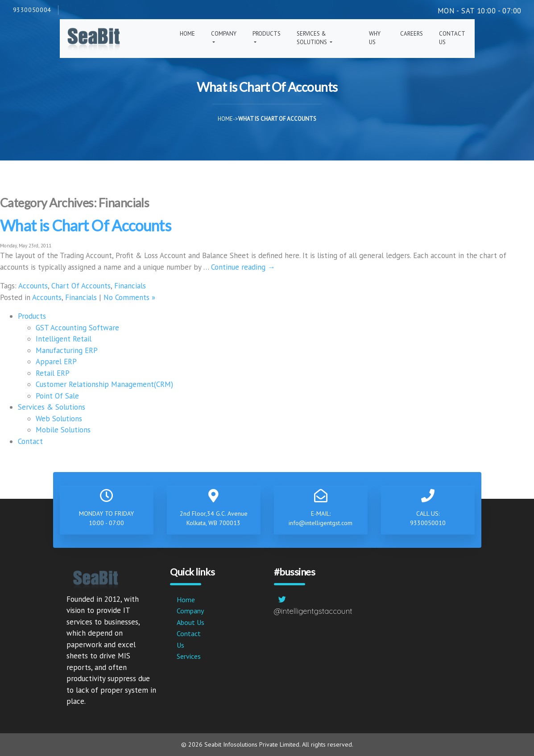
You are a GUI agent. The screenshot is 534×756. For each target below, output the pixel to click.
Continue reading (243, 267)
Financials (130, 286)
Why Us (375, 38)
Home (187, 34)
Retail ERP (53, 373)
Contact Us (452, 38)
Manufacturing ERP (67, 350)
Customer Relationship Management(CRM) (104, 384)
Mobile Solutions (63, 430)
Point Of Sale (57, 396)
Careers (412, 34)
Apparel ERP (56, 362)
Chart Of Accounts (81, 286)
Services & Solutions (52, 407)
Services (189, 656)
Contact (30, 441)
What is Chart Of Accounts (85, 225)
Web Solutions (59, 419)
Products (32, 316)
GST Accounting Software (77, 328)
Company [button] (224, 34)
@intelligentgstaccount (313, 611)
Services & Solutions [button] (313, 38)
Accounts (33, 286)
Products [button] (267, 34)
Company (190, 611)
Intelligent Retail (64, 339)
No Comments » (129, 297)
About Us (190, 622)
